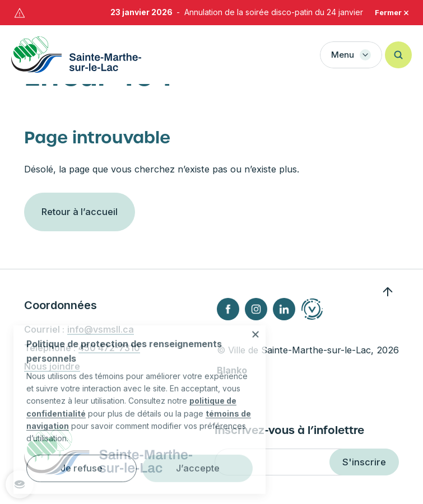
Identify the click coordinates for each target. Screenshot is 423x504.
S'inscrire (364, 462)
